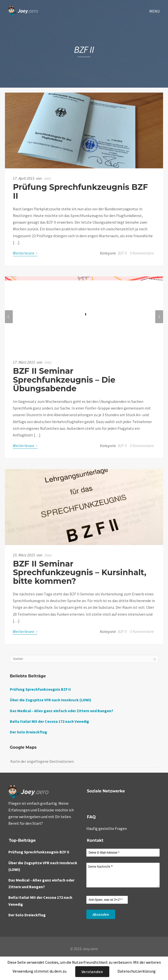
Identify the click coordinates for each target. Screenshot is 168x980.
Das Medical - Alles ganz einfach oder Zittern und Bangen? (62, 711)
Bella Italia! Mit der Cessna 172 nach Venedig (49, 721)
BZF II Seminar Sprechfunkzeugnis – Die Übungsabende (64, 380)
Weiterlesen (25, 253)
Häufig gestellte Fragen (107, 828)
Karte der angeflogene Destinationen (42, 761)
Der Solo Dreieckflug (28, 732)
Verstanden (92, 972)
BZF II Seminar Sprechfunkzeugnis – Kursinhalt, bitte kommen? (79, 572)
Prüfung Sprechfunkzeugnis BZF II (80, 191)
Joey (47, 178)
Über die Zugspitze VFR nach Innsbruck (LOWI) (51, 700)
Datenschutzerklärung (137, 971)
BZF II (122, 253)
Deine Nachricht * (123, 875)
